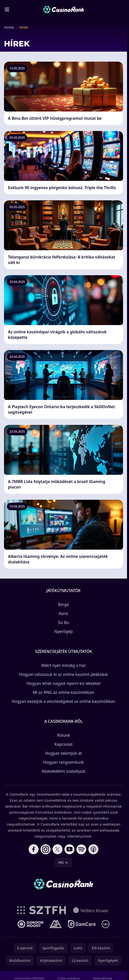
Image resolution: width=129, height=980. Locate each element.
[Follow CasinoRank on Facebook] (34, 849)
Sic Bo (64, 622)
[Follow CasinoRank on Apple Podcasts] (93, 849)
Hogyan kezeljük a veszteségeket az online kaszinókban (64, 701)
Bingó (64, 605)
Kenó (64, 613)
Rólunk (64, 735)
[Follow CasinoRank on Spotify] (81, 849)
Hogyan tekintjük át (63, 753)
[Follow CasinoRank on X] (58, 849)
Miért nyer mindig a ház (64, 665)
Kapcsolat (64, 744)
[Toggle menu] (7, 9)
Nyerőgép (64, 631)
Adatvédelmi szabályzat (64, 771)
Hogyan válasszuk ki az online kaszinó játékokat (64, 674)
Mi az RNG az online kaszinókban (64, 692)
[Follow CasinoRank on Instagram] (46, 849)
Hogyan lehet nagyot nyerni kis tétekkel (63, 683)
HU (64, 862)
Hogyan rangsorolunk (63, 762)
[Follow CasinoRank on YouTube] (69, 849)
